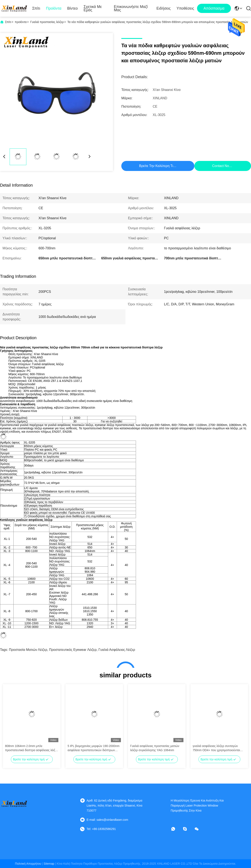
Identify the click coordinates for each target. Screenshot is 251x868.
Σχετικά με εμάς (93, 8)
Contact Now (222, 166)
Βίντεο (72, 8)
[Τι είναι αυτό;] (176, 829)
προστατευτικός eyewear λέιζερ (73, 650)
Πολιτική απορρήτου (28, 864)
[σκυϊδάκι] (188, 829)
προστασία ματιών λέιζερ (28, 650)
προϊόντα (21, 22)
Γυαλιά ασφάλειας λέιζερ (117, 650)
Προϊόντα (54, 8)
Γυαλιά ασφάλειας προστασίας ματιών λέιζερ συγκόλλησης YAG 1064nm (155, 748)
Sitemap (49, 864)
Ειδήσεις (164, 8)
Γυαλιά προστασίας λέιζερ (47, 22)
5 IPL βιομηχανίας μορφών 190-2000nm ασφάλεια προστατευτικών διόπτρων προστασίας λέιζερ (93, 748)
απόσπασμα (214, 8)
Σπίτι (36, 8)
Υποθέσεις (185, 8)
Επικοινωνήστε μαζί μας (131, 8)
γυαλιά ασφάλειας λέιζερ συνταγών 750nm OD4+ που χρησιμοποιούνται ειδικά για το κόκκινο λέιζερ (216, 748)
